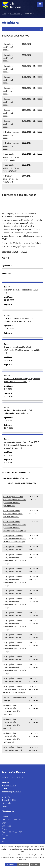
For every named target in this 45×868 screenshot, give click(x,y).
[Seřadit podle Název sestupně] (10, 258)
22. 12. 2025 (9, 300)
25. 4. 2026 (8, 396)
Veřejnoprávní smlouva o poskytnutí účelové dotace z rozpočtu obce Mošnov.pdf (15, 539)
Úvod (4, 14)
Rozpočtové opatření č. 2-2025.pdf (8, 113)
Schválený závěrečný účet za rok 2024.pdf (10, 179)
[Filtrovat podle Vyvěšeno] (22, 271)
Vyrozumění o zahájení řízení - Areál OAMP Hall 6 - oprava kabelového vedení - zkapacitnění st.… (21, 445)
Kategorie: (6, 252)
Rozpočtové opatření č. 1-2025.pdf (8, 124)
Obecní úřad (15, 14)
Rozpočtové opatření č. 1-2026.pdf (8, 47)
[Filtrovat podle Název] (22, 262)
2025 (16, 252)
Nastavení (35, 865)
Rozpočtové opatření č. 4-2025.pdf (8, 91)
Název (5, 258)
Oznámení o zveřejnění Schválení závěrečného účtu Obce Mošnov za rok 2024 (22, 350)
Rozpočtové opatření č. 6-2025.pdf (8, 69)
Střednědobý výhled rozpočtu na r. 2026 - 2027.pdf (11, 157)
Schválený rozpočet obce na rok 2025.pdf (11, 135)
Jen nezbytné (23, 865)
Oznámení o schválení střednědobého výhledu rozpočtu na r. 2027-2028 (20, 320)
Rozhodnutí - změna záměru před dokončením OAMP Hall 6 (18, 412)
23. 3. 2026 (8, 455)
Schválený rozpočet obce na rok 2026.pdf (11, 146)
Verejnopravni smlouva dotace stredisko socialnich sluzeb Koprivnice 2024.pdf (14, 689)
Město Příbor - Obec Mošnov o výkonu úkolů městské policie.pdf (13, 514)
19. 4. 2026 (8, 428)
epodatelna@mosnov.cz (12, 792)
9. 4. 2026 (8, 463)
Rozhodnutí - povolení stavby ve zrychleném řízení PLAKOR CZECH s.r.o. (22, 380)
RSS (31, 29)
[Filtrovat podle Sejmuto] (22, 279)
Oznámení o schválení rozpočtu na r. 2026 (21, 291)
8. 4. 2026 (8, 389)
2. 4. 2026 (8, 421)
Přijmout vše (11, 865)
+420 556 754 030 (9, 786)
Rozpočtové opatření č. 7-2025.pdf (8, 58)
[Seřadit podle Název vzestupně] (10, 257)
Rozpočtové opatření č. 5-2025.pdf (8, 80)
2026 (25, 252)
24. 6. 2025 (8, 360)
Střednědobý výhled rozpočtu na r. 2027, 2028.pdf (11, 168)
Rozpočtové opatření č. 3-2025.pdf (8, 102)
